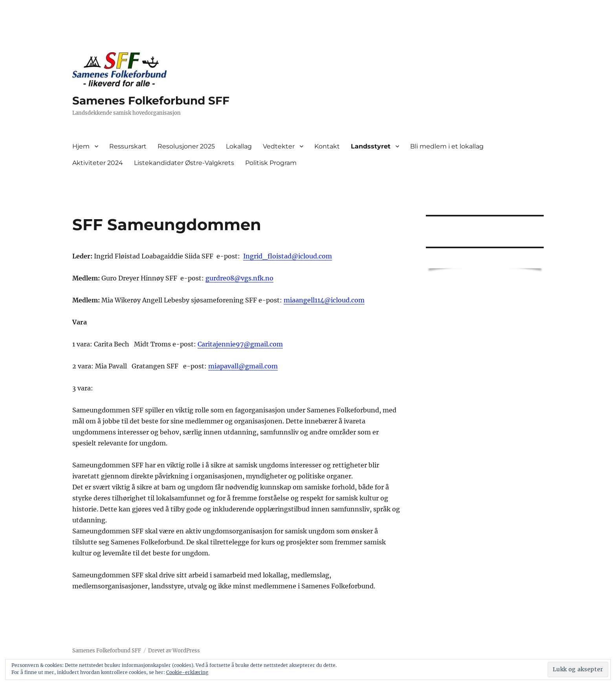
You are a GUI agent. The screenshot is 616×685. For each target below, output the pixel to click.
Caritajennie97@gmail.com (240, 344)
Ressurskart (128, 146)
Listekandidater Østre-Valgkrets (184, 163)
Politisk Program (271, 163)
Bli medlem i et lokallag (447, 146)
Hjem (81, 146)
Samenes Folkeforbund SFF (151, 101)
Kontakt (327, 146)
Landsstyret (371, 146)
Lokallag (239, 146)
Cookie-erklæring (187, 672)
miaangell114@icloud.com (324, 300)
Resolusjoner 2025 (186, 146)
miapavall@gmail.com (243, 366)
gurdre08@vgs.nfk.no (239, 278)
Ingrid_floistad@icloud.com (288, 256)
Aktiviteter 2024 (98, 163)
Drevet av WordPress (174, 651)
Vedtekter (279, 146)
